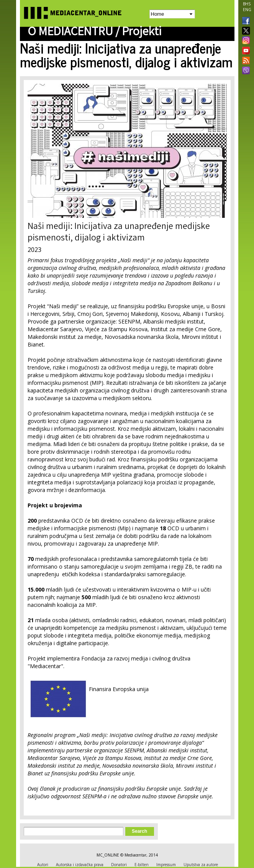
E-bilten (142, 865)
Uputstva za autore (201, 865)
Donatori (119, 865)
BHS (247, 4)
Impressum (166, 865)
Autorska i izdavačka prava (80, 865)
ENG (247, 10)
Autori (43, 865)
